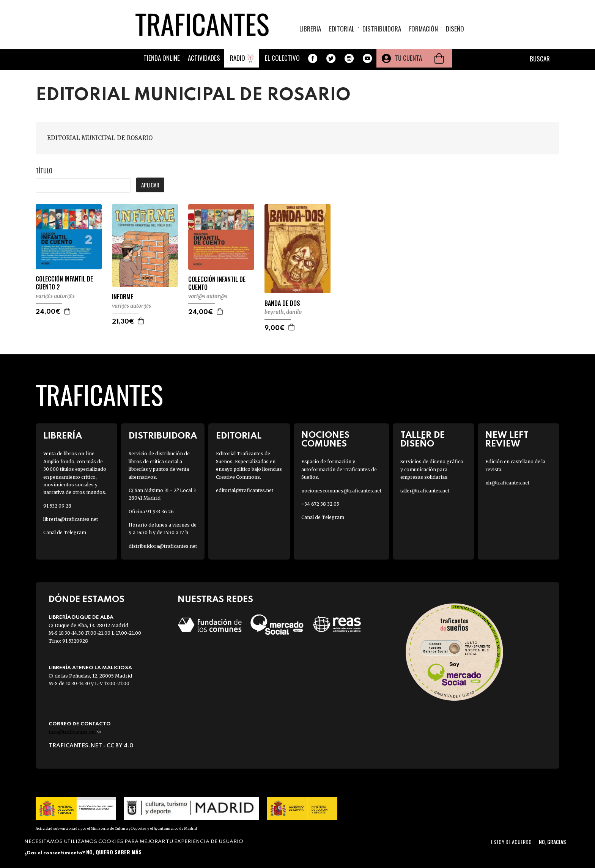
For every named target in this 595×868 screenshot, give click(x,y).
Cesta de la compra (439, 58)
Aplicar (150, 185)
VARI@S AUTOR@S (55, 296)
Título (44, 171)
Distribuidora (382, 29)
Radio (238, 58)
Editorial (342, 29)
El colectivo (282, 58)
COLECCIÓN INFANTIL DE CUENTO (217, 283)
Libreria (310, 29)
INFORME (123, 297)
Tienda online (162, 58)
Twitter (331, 58)
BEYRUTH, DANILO (283, 312)
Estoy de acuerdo (511, 842)
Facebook (313, 58)
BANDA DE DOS (282, 303)
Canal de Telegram (65, 532)
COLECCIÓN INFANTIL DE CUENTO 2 (64, 283)
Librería (63, 436)
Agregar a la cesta (68, 311)
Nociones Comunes (325, 440)
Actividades (204, 58)
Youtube (367, 58)
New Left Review (507, 440)
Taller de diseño (423, 440)
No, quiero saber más (114, 852)
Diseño (455, 29)
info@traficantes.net (75, 732)
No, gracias (552, 842)
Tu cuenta (408, 58)
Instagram (349, 58)
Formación (423, 29)
